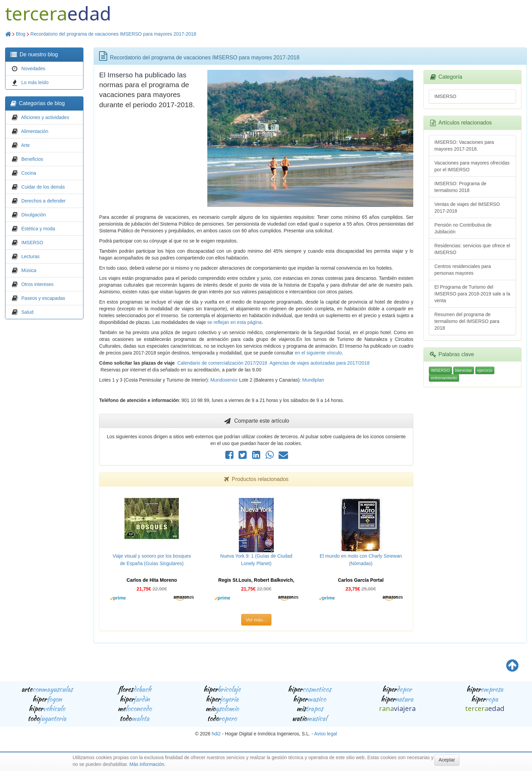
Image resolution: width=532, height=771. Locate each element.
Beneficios (32, 159)
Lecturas (31, 256)
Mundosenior (224, 380)
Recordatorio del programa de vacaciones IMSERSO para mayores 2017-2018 (113, 34)
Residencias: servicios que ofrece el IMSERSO (472, 249)
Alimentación (35, 131)
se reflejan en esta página (234, 322)
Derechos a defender (44, 201)
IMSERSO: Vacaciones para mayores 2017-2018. (464, 146)
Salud (27, 312)
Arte (25, 145)
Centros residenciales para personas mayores (463, 270)
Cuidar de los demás (43, 187)
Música (29, 270)
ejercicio (485, 370)
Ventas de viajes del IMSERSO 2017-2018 (467, 208)
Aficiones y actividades (45, 117)
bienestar (464, 370)
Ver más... (256, 620)
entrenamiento (444, 378)
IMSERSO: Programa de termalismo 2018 (460, 187)
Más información (147, 764)
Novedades (33, 69)
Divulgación (34, 215)
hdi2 (216, 734)
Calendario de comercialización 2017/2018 (222, 363)
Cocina (29, 173)
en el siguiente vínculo (318, 353)
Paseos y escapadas (43, 298)
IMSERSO (32, 243)
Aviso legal (326, 734)
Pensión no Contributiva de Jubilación (463, 228)
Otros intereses (37, 284)
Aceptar (447, 760)
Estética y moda (38, 229)
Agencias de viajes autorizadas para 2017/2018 (319, 363)
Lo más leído (35, 82)
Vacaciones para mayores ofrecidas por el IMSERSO (472, 166)
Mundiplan (313, 380)
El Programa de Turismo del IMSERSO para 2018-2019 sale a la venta (472, 294)
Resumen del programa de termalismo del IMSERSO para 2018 (467, 321)
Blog (21, 34)
